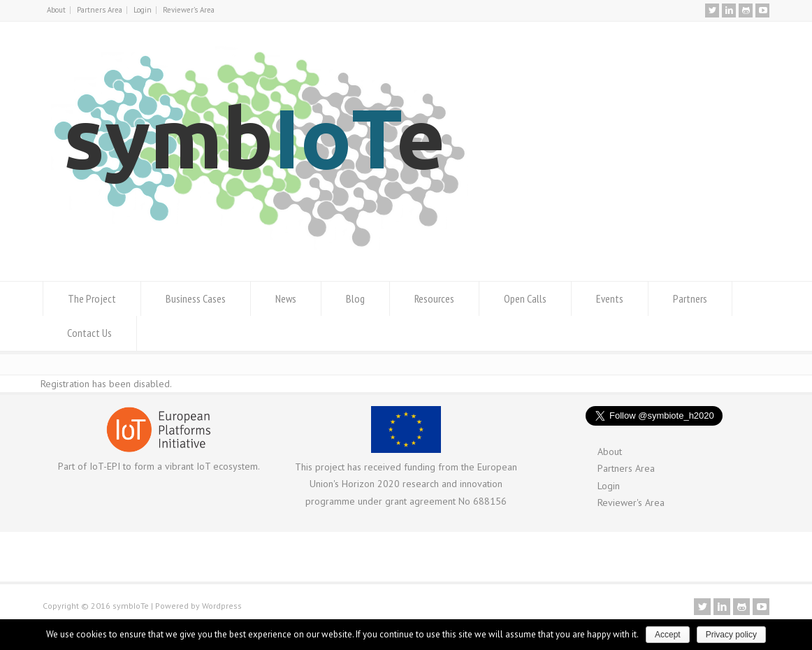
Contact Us (89, 333)
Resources (434, 298)
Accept (668, 635)
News (286, 298)
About (56, 10)
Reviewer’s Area (189, 10)
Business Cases (196, 298)
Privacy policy (731, 635)
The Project (92, 298)
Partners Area (100, 10)
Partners (690, 298)
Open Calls (525, 298)
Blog (355, 298)
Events (610, 298)
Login (143, 10)
